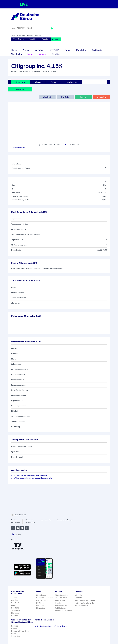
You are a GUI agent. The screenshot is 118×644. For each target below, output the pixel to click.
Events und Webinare (64, 611)
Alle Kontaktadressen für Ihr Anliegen (51, 626)
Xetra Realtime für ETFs (85, 603)
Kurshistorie (71, 82)
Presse (14, 628)
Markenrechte (46, 520)
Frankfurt (20, 89)
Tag (39, 145)
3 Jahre (72, 145)
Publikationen (61, 608)
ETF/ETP (54, 50)
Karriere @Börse (82, 605)
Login (55, 39)
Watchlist (33, 39)
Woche (45, 145)
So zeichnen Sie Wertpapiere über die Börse (30, 475)
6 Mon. (59, 145)
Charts (38, 82)
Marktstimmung (43, 600)
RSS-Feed (40, 603)
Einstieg (56, 54)
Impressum (15, 522)
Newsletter (21, 35)
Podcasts (40, 605)
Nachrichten (41, 595)
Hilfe (13, 35)
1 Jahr (66, 145)
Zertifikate (97, 50)
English (38, 35)
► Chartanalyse (19, 147)
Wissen (43, 54)
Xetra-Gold (16, 636)
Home (14, 50)
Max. (79, 145)
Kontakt (30, 35)
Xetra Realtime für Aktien (85, 600)
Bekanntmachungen (44, 598)
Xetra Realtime (19, 39)
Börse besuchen (62, 595)
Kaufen (83, 97)
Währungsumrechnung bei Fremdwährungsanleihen (34, 478)
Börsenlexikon (61, 605)
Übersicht (20, 82)
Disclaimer (29, 520)
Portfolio (45, 39)
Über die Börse (61, 598)
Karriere (15, 626)
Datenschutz (30, 522)
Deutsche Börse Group (20, 631)
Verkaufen (101, 97)
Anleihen (40, 50)
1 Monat (52, 145)
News (30, 54)
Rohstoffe (81, 50)
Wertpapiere (60, 600)
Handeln (59, 603)
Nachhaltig (16, 54)
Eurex (14, 634)
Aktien (26, 50)
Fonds (67, 50)
